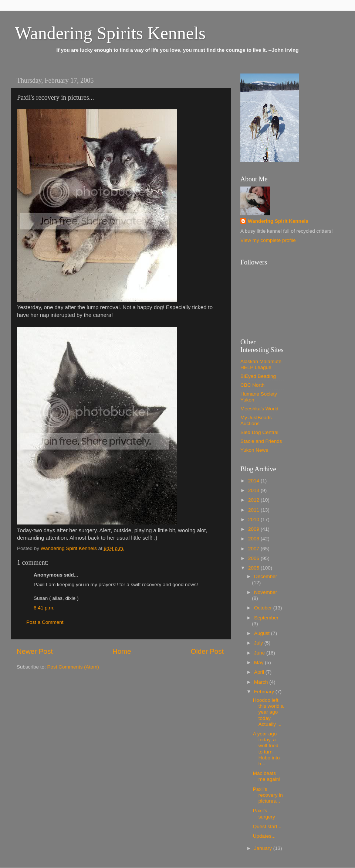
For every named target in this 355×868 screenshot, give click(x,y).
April (260, 672)
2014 (254, 481)
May (259, 662)
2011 (254, 510)
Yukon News (254, 450)
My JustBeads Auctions (256, 421)
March (262, 682)
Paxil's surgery (264, 814)
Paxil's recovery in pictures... (268, 795)
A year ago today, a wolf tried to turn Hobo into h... (266, 749)
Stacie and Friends (261, 441)
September (266, 618)
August (263, 633)
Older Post (207, 651)
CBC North (252, 385)
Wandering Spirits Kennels (110, 33)
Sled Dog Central (259, 432)
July (259, 643)
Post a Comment (45, 622)
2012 (254, 500)
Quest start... (267, 826)
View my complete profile (268, 240)
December (266, 576)
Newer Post (35, 651)
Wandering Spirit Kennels (278, 221)
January (264, 848)
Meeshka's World (259, 409)
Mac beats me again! (267, 776)
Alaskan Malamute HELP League (261, 364)
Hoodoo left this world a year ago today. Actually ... (268, 712)
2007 (254, 549)
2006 (254, 558)
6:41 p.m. (44, 608)
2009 (254, 529)
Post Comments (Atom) (73, 667)
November (266, 592)
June (260, 653)
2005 (254, 568)
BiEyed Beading (258, 376)
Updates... (264, 836)
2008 (254, 539)
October (264, 608)
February (265, 692)
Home (122, 651)
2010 (254, 520)
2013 (254, 490)
